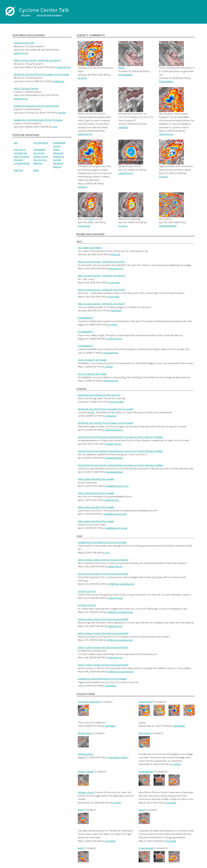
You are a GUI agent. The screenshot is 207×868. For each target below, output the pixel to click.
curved (57, 160)
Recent (26, 16)
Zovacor (82, 187)
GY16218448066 (168, 226)
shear (56, 150)
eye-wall (18, 160)
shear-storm (41, 156)
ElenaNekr (179, 726)
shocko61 (114, 283)
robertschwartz (114, 430)
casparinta (145, 702)
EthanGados (126, 75)
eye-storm (20, 150)
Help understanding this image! (96, 479)
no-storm (39, 153)
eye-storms (40, 160)
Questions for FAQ (24, 43)
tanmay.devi (117, 402)
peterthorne (21, 53)
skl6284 (123, 127)
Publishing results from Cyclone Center (37, 106)
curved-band (41, 143)
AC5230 (82, 78)
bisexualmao (111, 353)
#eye (91, 219)
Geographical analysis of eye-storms (99, 395)
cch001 (113, 325)
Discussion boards (49, 16)
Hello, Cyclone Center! (26, 88)
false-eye (58, 153)
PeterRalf (116, 311)
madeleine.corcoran (117, 486)
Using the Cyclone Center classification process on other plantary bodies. (120, 437)
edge (36, 170)
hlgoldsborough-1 (118, 757)
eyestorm (59, 156)
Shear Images (86, 772)
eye (16, 143)
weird (81, 810)
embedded (39, 150)
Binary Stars (85, 733)
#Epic (122, 68)
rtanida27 (111, 686)
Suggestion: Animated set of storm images (38, 120)
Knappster (84, 226)
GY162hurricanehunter (122, 584)
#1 (113, 412)
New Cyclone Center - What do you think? (37, 60)
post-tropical (22, 156)
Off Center (145, 733)
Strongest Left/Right (90, 248)
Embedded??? (86, 318)
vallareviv (59, 81)
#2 (92, 412)
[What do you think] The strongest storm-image (41, 74)
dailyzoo (38, 163)
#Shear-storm (86, 792)
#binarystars (86, 754)
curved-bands (22, 163)
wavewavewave (114, 458)
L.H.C (55, 127)
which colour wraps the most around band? (103, 560)
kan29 (62, 113)
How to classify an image (92, 360)
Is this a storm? (87, 591)
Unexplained (146, 772)
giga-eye (18, 170)
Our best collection (89, 702)
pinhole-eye (20, 153)
